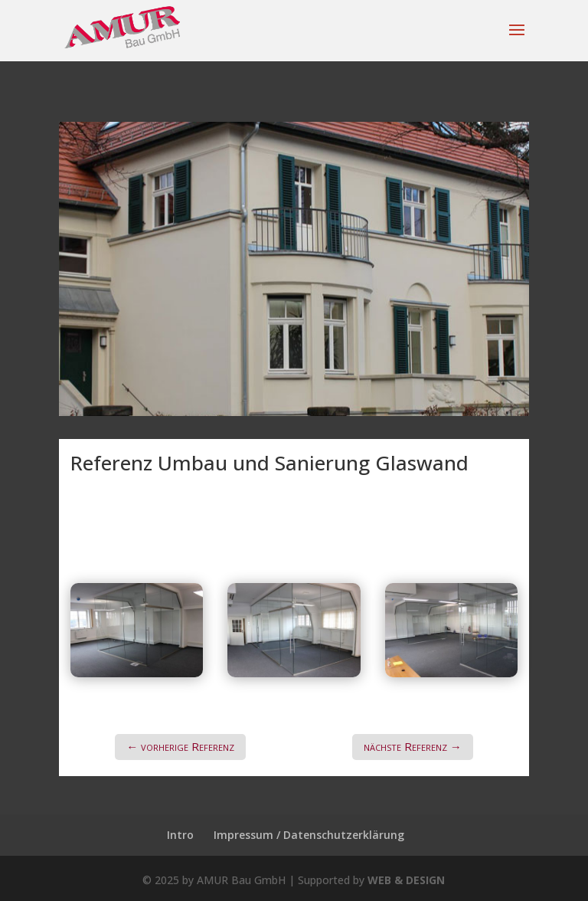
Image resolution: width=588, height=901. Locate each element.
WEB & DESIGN (406, 880)
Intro (180, 835)
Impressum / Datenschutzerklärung (309, 835)
